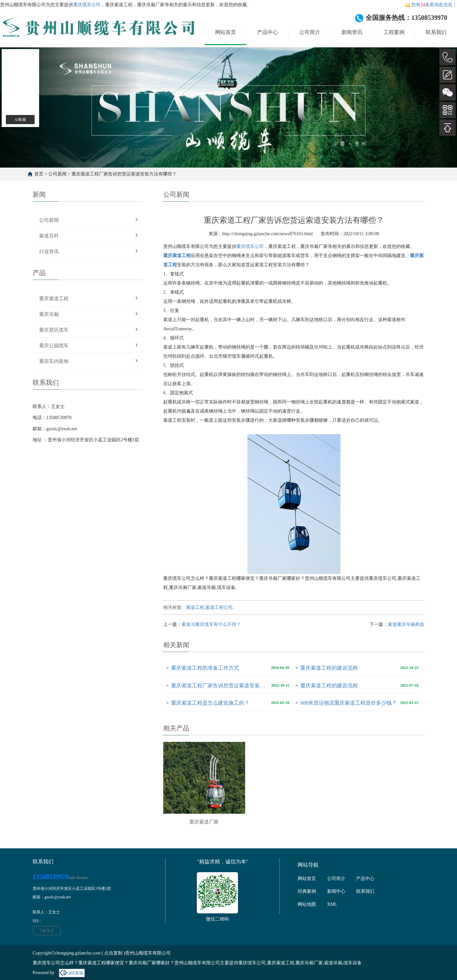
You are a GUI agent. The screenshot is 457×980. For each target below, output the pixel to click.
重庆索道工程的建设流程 (329, 668)
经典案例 (307, 891)
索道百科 (49, 236)
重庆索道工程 (54, 299)
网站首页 (226, 32)
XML (332, 904)
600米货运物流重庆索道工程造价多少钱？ (349, 703)
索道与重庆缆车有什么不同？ (211, 624)
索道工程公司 (219, 607)
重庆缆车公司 (87, 5)
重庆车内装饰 (54, 361)
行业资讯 (49, 252)
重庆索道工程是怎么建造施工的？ (210, 703)
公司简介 (310, 32)
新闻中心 (336, 891)
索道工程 (195, 607)
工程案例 (394, 32)
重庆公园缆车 (54, 346)
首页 (39, 174)
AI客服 (20, 120)
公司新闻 (57, 174)
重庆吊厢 (49, 314)
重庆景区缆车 (54, 330)
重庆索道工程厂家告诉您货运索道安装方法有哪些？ (124, 174)
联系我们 (436, 32)
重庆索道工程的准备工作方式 (205, 668)
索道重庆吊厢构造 (406, 624)
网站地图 (307, 904)
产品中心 (268, 32)
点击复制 (113, 953)
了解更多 (47, 931)
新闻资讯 (352, 32)
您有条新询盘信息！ (431, 5)
